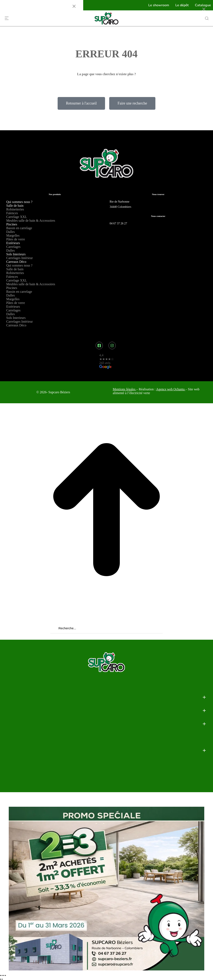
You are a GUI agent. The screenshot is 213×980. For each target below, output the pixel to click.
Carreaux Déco (16, 262)
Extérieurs (13, 243)
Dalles (11, 232)
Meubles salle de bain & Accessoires (31, 221)
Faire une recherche (132, 103)
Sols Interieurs (16, 254)
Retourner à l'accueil (81, 103)
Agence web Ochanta (171, 389)
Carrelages (13, 247)
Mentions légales (124, 389)
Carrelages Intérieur (19, 258)
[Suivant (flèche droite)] (2, 979)
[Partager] (2, 975)
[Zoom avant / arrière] (5, 975)
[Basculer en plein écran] (4, 975)
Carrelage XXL (17, 217)
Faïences (12, 213)
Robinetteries (15, 209)
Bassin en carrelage (19, 228)
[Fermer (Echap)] (0, 975)
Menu (10, 6)
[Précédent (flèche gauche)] (0, 979)
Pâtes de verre (16, 239)
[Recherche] (53, 628)
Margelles (13, 235)
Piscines (12, 224)
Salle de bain (15, 206)
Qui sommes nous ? (19, 202)
